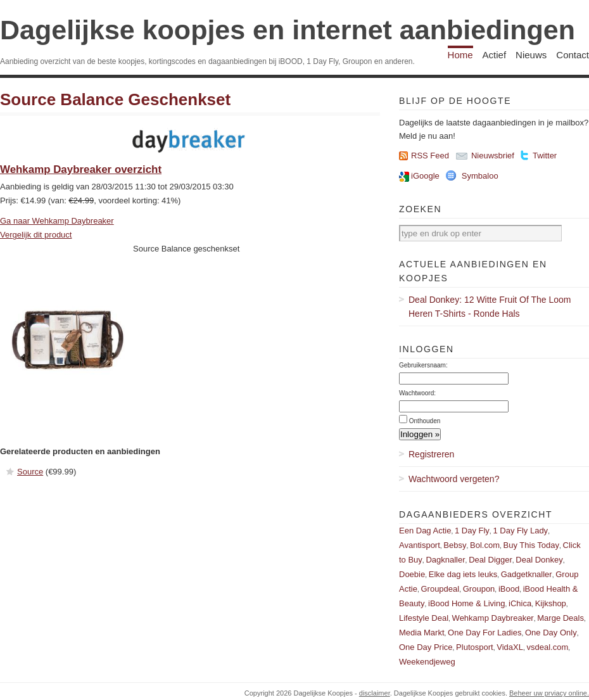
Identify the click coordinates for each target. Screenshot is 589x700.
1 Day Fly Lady (520, 531)
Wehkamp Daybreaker (493, 618)
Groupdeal (440, 589)
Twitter (545, 156)
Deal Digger (491, 560)
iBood (509, 589)
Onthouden (425, 421)
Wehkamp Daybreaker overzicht (81, 169)
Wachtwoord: (417, 393)
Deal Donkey (539, 560)
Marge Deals (560, 618)
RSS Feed (430, 156)
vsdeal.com (547, 647)
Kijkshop (551, 603)
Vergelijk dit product (36, 235)
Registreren (431, 454)
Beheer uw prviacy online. (549, 693)
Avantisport (420, 545)
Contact (573, 55)
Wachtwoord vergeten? (454, 479)
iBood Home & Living (466, 603)
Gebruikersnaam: (423, 365)
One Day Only (551, 633)
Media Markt (422, 633)
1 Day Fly (472, 531)
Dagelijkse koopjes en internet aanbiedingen (288, 30)
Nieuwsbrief (493, 156)
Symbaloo (480, 176)
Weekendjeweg (427, 662)
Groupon (479, 589)
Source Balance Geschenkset (115, 99)
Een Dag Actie (425, 531)
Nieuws (531, 55)
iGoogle (425, 176)
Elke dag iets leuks (463, 574)
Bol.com (485, 545)
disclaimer (375, 693)
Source (30, 472)
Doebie (412, 574)
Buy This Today (531, 545)
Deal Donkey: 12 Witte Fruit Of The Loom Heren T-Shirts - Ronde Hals (490, 307)
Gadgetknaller (527, 574)
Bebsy (455, 545)
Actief (495, 55)
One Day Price (426, 647)
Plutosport (475, 647)
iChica (520, 603)
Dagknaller (445, 560)
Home (460, 55)
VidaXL (510, 647)
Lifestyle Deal (424, 618)
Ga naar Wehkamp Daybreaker (57, 221)
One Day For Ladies (484, 633)
